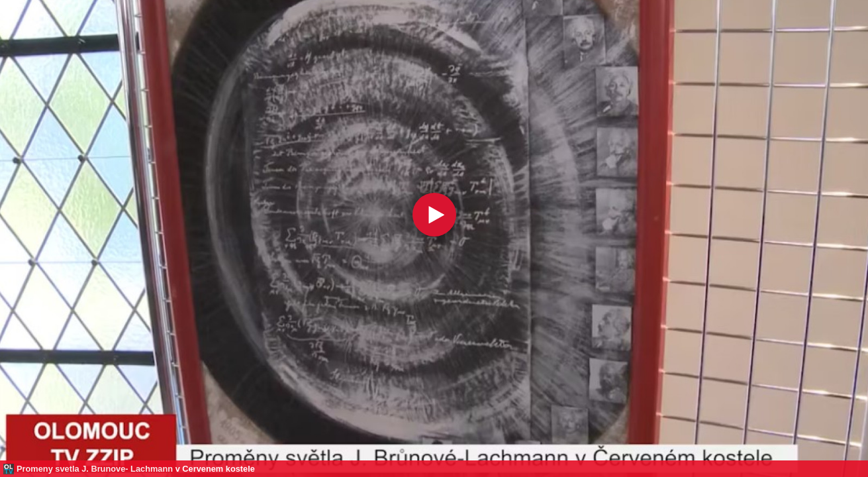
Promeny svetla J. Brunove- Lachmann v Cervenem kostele (136, 469)
